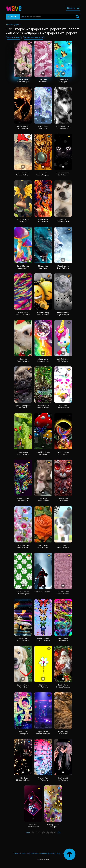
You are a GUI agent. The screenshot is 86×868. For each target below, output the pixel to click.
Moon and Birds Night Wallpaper (63, 313)
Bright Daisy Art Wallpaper (43, 686)
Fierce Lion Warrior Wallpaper (43, 174)
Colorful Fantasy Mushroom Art (23, 267)
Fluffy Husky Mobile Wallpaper (63, 220)
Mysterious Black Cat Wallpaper (63, 174)
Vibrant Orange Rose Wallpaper (43, 546)
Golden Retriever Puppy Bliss (23, 686)
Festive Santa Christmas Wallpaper (63, 686)
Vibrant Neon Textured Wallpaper (23, 313)
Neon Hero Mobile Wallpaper (33, 826)
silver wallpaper (14, 38)
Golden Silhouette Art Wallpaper (23, 127)
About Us (25, 853)
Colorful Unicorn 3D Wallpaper (63, 360)
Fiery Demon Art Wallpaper (43, 220)
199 (59, 833)
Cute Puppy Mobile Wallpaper (43, 500)
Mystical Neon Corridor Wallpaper (43, 732)
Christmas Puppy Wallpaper (23, 360)
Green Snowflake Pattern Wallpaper (23, 593)
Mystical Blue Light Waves (43, 267)
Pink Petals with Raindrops (43, 81)
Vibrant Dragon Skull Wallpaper (63, 639)
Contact (17, 853)
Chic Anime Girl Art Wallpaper (63, 779)
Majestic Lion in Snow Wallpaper (63, 267)
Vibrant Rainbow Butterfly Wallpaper (43, 639)
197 (51, 833)
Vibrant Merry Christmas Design (43, 360)
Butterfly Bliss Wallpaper (63, 81)
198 (55, 833)
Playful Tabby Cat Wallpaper (63, 732)
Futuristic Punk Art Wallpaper (43, 779)
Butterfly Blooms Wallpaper (53, 826)
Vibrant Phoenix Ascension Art (63, 453)
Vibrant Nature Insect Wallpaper (23, 453)
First (28, 833)
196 (48, 833)
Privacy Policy (55, 853)
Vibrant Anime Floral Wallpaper (23, 81)
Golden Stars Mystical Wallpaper (23, 779)
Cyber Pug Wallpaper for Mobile (23, 407)
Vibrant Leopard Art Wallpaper (23, 500)
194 (40, 833)
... (36, 833)
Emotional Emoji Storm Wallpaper (43, 313)
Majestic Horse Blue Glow (43, 127)
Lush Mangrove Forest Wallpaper (43, 407)
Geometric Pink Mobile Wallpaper (63, 593)
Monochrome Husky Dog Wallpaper (63, 127)
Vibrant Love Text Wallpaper (23, 732)
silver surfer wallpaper (34, 38)
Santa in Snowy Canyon (43, 592)
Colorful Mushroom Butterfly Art (43, 453)
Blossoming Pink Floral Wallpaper (23, 546)
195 (44, 833)
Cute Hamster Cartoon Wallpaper (23, 174)
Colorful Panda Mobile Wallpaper (63, 407)
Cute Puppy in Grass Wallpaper (63, 546)
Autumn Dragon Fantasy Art (23, 220)
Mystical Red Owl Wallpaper (63, 500)
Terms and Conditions (39, 853)
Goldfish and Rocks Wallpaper (23, 639)
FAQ (63, 853)
